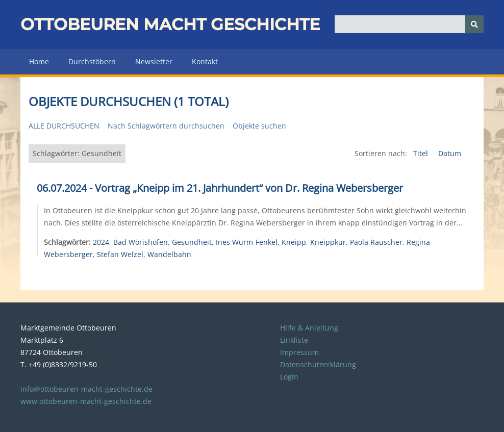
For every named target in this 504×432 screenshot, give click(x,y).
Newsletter (154, 61)
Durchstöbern (92, 61)
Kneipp (294, 242)
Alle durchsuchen (64, 126)
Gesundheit (192, 242)
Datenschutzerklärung (318, 364)
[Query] (409, 24)
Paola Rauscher (376, 242)
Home (39, 61)
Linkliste (294, 340)
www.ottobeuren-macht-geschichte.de (86, 401)
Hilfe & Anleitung (309, 328)
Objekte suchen (259, 126)
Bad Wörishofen (141, 242)
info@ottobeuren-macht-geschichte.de (86, 389)
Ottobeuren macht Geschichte (170, 24)
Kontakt (205, 61)
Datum (450, 153)
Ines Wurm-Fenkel (247, 242)
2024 (101, 242)
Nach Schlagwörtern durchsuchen (166, 126)
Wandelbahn (169, 254)
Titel (422, 153)
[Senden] (474, 24)
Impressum (299, 352)
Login (289, 377)
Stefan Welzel (120, 254)
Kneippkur (328, 242)
